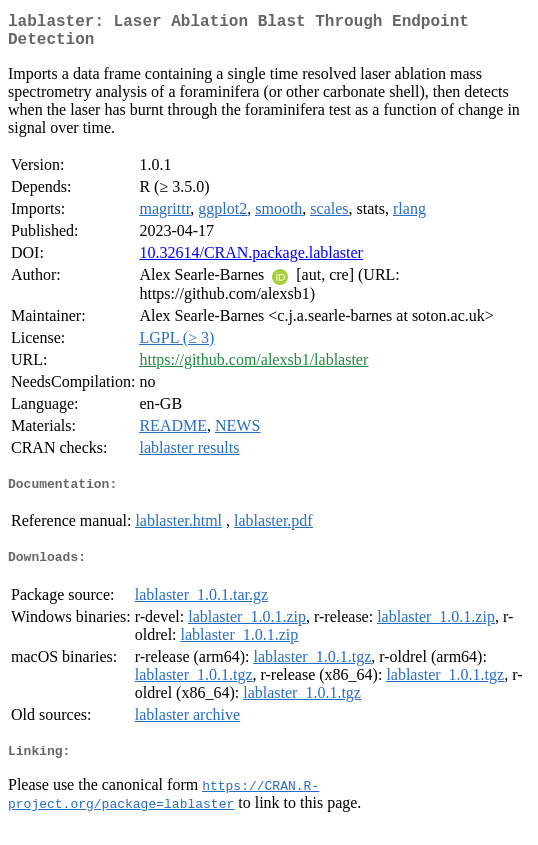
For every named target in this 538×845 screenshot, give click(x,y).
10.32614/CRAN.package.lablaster (251, 260)
